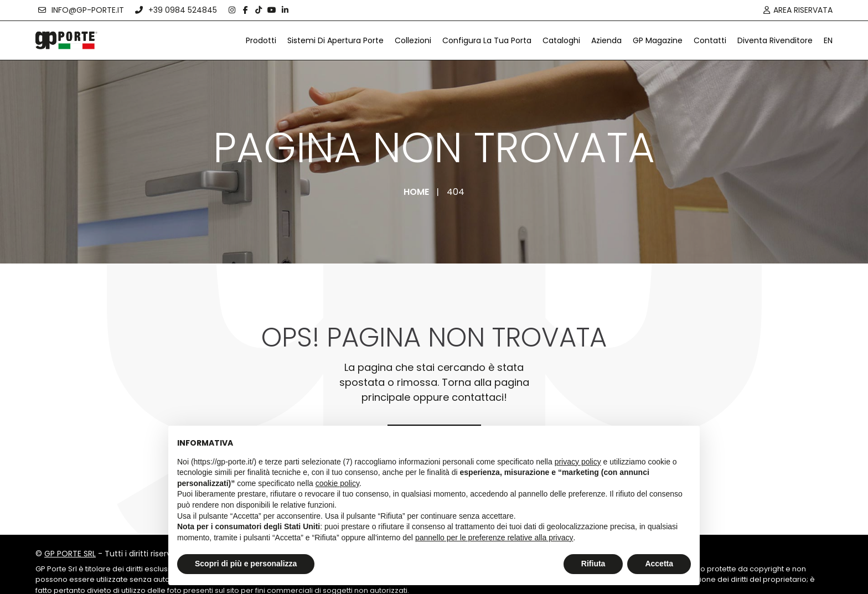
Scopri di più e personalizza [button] (246, 564)
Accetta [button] (659, 564)
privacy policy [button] (578, 462)
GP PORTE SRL (70, 554)
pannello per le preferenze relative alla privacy (494, 538)
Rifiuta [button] (593, 564)
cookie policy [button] (337, 483)
